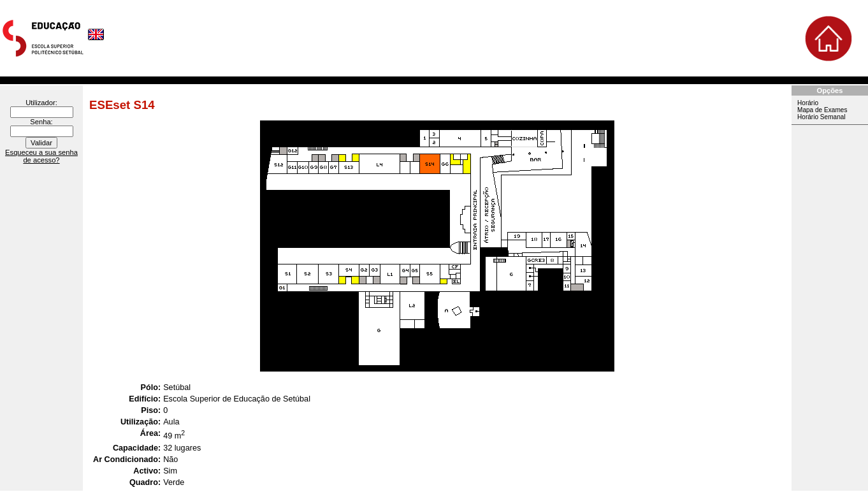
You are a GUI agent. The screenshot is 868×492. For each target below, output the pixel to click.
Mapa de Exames (822, 110)
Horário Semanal (821, 117)
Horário (808, 103)
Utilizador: (41, 103)
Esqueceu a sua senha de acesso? (41, 156)
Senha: (41, 122)
